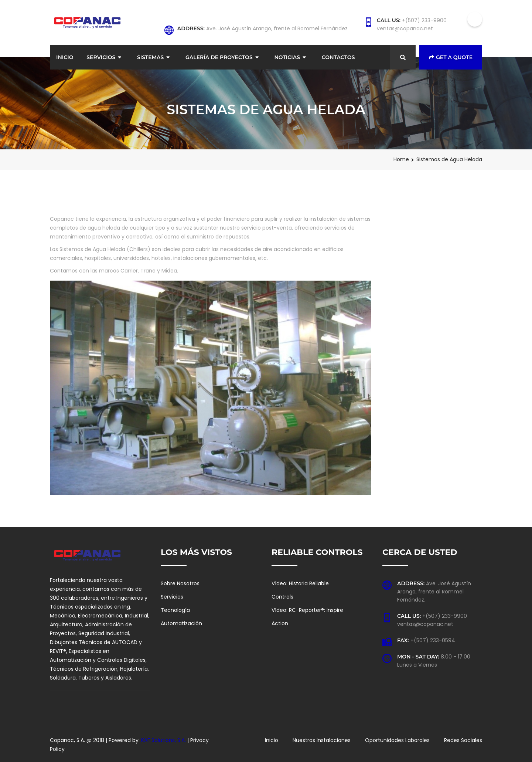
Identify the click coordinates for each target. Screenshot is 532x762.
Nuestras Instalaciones (322, 740)
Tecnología (175, 610)
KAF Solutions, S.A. (164, 740)
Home (401, 159)
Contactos (338, 57)
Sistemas (150, 57)
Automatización (181, 623)
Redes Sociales (463, 740)
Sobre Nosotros (180, 583)
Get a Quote (451, 57)
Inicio (65, 57)
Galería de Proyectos (219, 57)
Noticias (287, 57)
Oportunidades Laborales (397, 740)
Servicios (101, 57)
